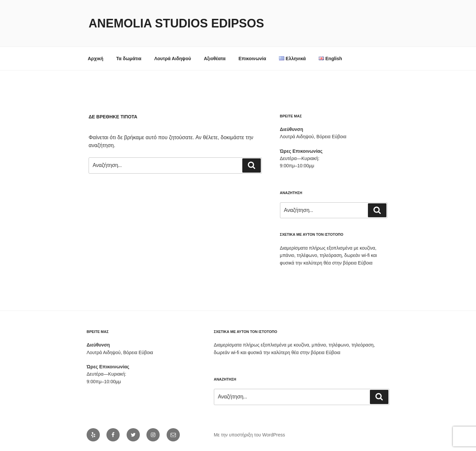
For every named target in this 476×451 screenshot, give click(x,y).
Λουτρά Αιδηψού (173, 59)
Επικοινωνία (252, 59)
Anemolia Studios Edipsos (176, 23)
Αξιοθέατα (215, 59)
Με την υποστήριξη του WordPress (250, 435)
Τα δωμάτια (129, 59)
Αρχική (96, 59)
